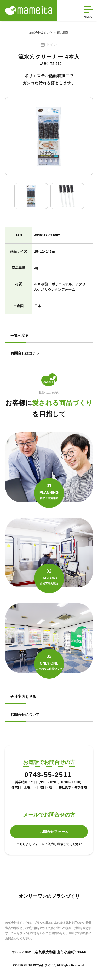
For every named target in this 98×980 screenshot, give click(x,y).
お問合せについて (25, 715)
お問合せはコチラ (25, 353)
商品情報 (60, 33)
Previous (9, 196)
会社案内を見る (23, 697)
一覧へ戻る (20, 336)
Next (89, 196)
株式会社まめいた (41, 33)
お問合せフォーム (54, 832)
